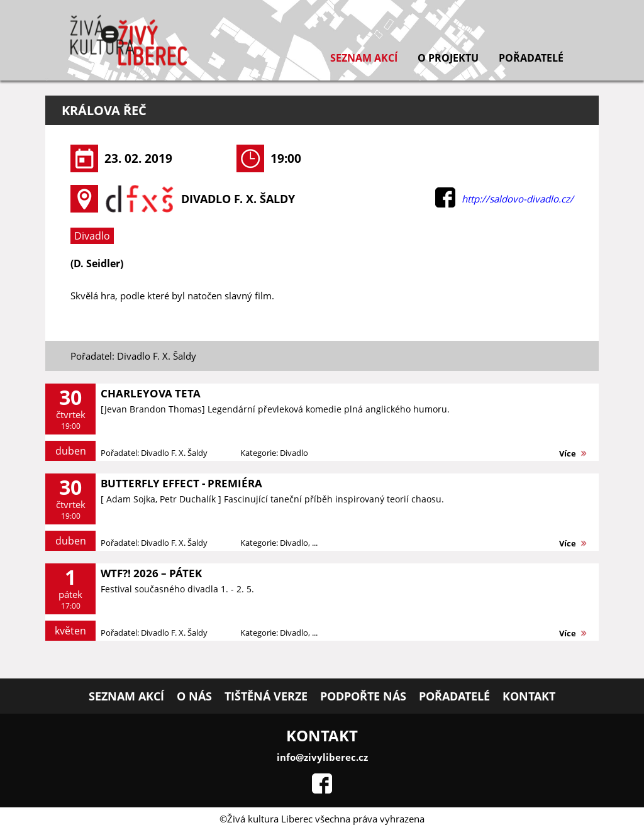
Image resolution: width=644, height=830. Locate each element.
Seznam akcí (364, 58)
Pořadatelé (531, 58)
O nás (194, 696)
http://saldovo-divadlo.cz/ (518, 199)
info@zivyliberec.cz (322, 757)
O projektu (448, 58)
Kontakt (529, 696)
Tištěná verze (266, 696)
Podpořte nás (363, 696)
